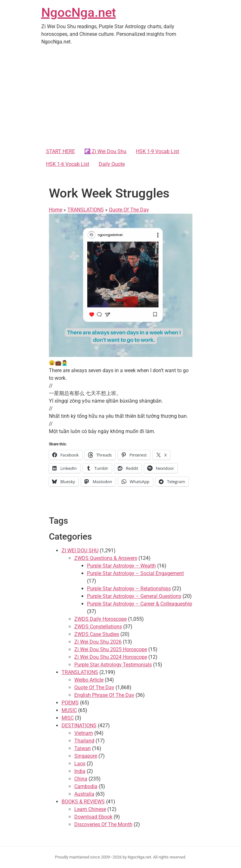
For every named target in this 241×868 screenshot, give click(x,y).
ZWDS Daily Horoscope (100, 619)
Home (56, 210)
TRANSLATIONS (86, 210)
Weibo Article (89, 680)
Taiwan (83, 748)
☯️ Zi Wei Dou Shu (106, 151)
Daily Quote (112, 164)
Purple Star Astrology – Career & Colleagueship (140, 604)
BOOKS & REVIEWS (83, 802)
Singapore (86, 756)
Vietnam (84, 733)
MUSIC (69, 710)
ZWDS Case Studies (97, 634)
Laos (80, 764)
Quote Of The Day (129, 210)
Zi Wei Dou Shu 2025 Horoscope (111, 649)
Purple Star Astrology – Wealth (121, 566)
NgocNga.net (79, 13)
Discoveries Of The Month (103, 824)
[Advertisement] (121, 98)
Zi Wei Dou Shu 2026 (98, 642)
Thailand (84, 741)
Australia (84, 794)
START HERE (60, 151)
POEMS (70, 703)
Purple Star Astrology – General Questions (134, 596)
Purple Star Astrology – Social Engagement (135, 573)
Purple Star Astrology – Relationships (129, 589)
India (80, 771)
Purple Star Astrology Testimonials (113, 665)
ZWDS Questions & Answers (106, 558)
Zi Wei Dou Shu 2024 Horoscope (111, 657)
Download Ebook (93, 817)
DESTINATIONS (79, 725)
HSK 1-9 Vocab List (157, 151)
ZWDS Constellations (98, 627)
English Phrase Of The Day (104, 695)
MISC (68, 718)
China (81, 779)
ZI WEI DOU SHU (80, 551)
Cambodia (86, 786)
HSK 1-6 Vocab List (68, 164)
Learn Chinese (90, 809)
